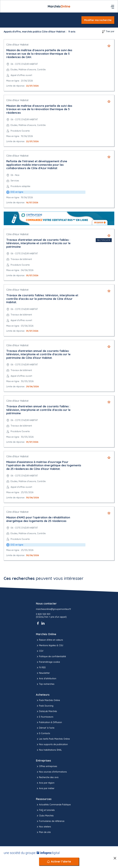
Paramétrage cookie (48, 662)
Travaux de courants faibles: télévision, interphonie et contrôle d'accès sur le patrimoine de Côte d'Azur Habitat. (42, 299)
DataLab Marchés (46, 711)
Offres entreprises (47, 766)
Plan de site (43, 832)
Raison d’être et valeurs (49, 640)
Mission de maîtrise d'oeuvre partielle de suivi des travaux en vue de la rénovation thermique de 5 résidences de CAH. (39, 54)
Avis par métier (45, 788)
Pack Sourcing (45, 706)
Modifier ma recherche (98, 20)
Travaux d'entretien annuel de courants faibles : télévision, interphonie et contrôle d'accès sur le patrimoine (38, 243)
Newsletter (43, 673)
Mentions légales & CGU (50, 646)
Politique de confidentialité (51, 657)
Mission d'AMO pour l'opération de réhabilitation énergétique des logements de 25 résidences (38, 519)
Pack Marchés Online (48, 700)
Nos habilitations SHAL (49, 750)
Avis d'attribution (46, 679)
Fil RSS (41, 668)
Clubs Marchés (45, 816)
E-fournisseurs (45, 717)
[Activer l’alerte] (59, 862)
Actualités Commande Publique (53, 805)
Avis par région (45, 783)
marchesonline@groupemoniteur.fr (53, 609)
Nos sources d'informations (51, 772)
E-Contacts (43, 733)
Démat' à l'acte (45, 728)
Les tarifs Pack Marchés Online (53, 739)
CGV (40, 651)
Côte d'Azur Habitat (17, 45)
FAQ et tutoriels (45, 810)
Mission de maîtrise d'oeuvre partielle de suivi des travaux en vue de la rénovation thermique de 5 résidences (39, 109)
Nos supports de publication (52, 745)
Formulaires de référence (50, 821)
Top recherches (45, 684)
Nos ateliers (43, 827)
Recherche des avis (47, 777)
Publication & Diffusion (49, 722)
